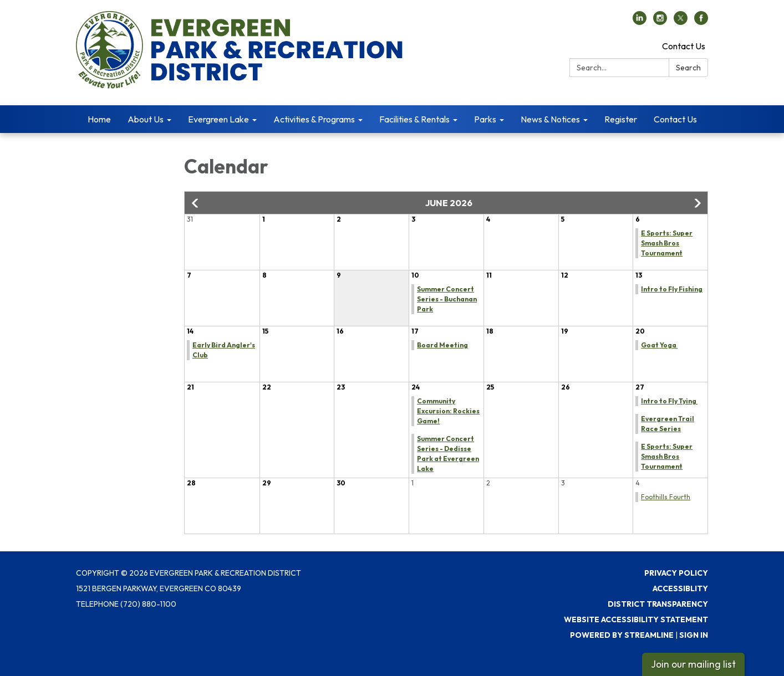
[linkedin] (640, 22)
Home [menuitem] (99, 119)
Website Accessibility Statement (636, 619)
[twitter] (681, 22)
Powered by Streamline (622, 635)
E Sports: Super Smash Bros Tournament (667, 243)
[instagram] (660, 22)
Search (688, 68)
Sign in (694, 635)
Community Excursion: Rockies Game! (448, 411)
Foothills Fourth (666, 497)
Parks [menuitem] (485, 119)
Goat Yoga (659, 345)
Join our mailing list (693, 664)
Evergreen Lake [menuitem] (218, 119)
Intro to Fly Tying (669, 401)
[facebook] (701, 22)
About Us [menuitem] (146, 119)
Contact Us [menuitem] (675, 119)
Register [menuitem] (621, 119)
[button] (196, 203)
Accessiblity (680, 588)
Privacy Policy (676, 573)
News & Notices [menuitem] (550, 119)
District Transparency (658, 604)
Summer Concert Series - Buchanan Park (447, 299)
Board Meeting (442, 345)
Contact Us (684, 46)
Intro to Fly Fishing (672, 289)
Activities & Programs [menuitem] (314, 119)
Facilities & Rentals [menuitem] (414, 119)
